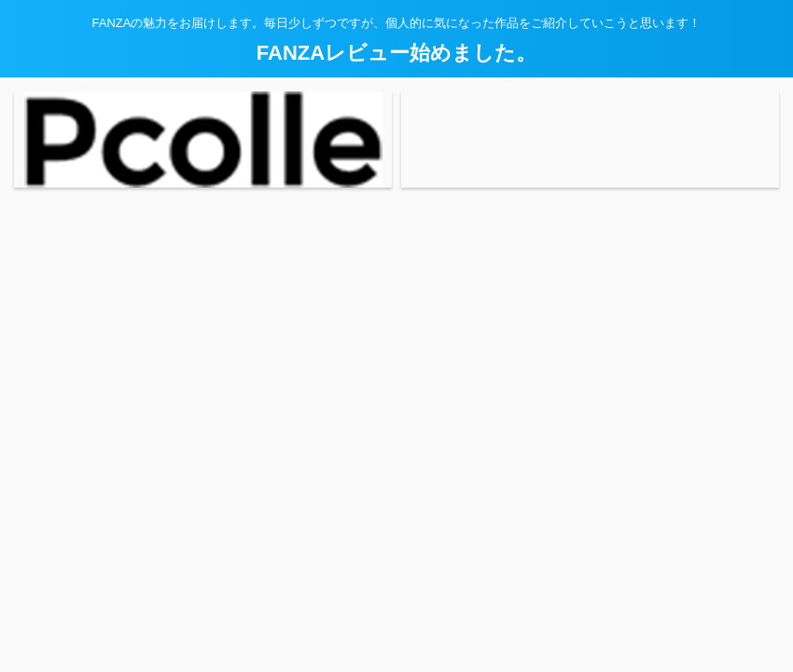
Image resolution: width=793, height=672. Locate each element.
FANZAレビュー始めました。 (396, 53)
